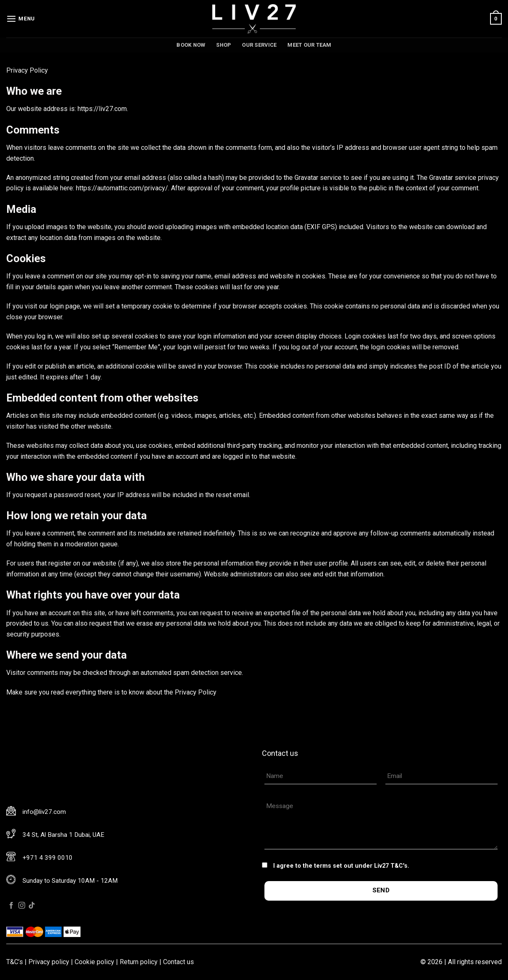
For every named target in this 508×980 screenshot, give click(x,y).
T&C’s (15, 962)
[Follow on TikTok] (32, 906)
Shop (224, 45)
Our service (259, 45)
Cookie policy (94, 962)
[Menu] (21, 19)
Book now (191, 45)
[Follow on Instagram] (22, 906)
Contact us (179, 962)
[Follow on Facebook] (11, 906)
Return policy (139, 962)
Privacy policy (49, 962)
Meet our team (309, 45)
